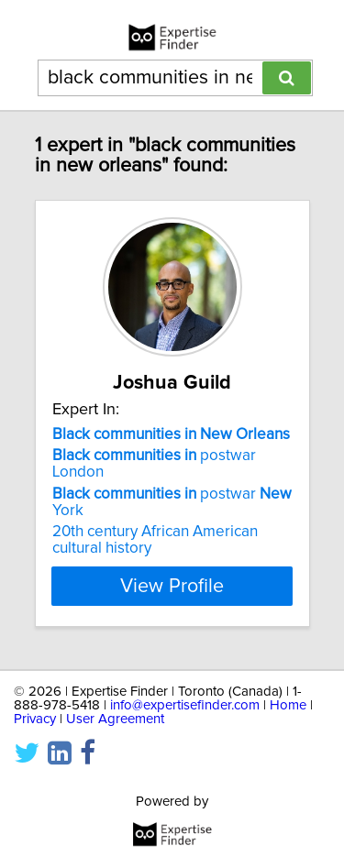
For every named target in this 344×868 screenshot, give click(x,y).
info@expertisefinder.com (185, 705)
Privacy (35, 719)
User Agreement (115, 719)
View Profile (172, 586)
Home (288, 705)
